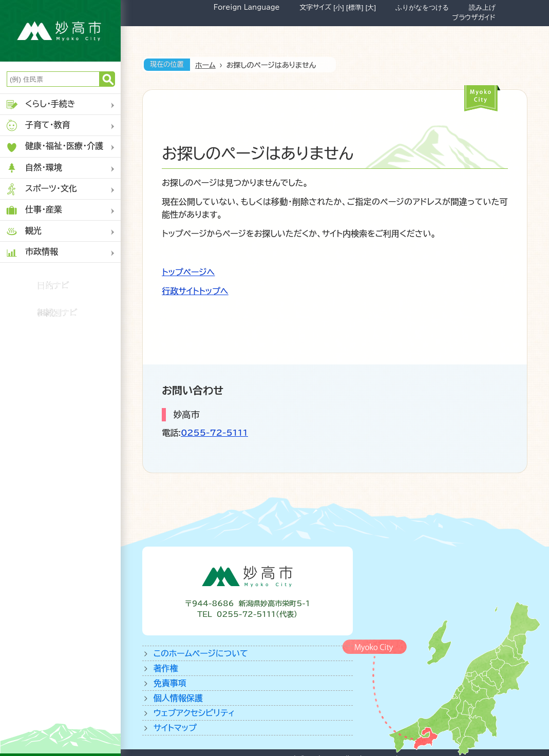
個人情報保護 (178, 698)
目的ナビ (53, 285)
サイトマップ (175, 728)
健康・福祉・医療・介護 (54, 147)
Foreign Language (247, 7)
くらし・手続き (40, 104)
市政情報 (32, 252)
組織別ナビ (57, 313)
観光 (23, 231)
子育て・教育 (38, 125)
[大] (371, 7)
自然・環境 (34, 168)
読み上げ (482, 7)
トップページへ (188, 272)
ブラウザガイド (474, 17)
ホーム (205, 65)
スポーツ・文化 (41, 189)
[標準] (355, 7)
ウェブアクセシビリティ (194, 713)
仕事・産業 (34, 210)
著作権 (166, 668)
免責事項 (170, 683)
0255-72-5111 (214, 433)
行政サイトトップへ (195, 291)
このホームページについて (201, 653)
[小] (338, 7)
